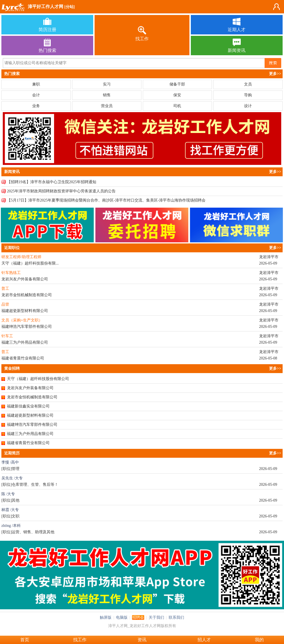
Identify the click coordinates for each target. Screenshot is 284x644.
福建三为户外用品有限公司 (30, 434)
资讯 (142, 640)
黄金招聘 (12, 368)
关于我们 (156, 617)
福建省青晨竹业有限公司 (28, 443)
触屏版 (106, 617)
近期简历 (12, 453)
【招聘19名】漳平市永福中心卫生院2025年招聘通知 (52, 182)
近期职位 (12, 248)
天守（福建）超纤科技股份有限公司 (38, 379)
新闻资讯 (12, 172)
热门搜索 (12, 74)
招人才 (204, 640)
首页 (25, 640)
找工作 (80, 640)
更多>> (275, 74)
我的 (259, 640)
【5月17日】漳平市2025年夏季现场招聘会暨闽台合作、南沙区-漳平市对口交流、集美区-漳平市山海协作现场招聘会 (106, 200)
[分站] (69, 7)
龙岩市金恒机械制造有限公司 (32, 397)
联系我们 (176, 617)
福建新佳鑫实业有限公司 (28, 406)
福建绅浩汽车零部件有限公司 (32, 425)
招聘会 (138, 617)
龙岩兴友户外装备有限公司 (30, 388)
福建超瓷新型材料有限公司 (30, 415)
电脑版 (122, 617)
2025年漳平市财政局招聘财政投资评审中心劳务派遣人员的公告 (61, 191)
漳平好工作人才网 (45, 7)
